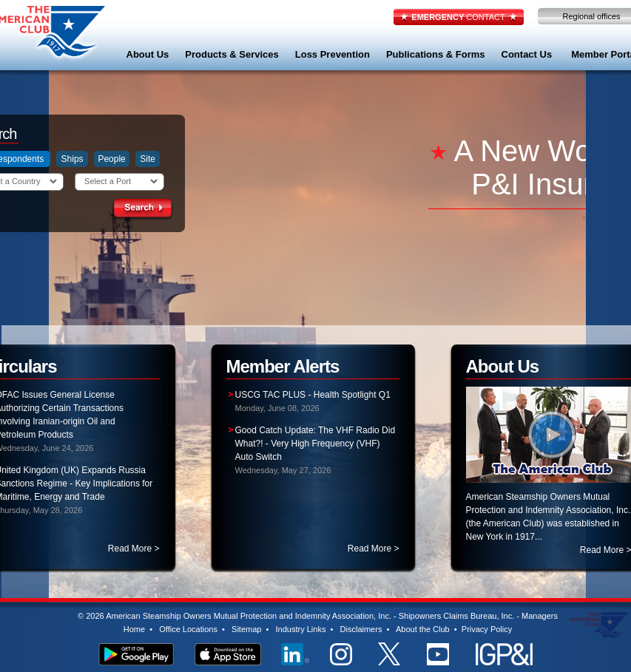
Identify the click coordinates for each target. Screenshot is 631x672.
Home (134, 629)
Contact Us (527, 54)
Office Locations (188, 629)
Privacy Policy (487, 629)
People (111, 159)
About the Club (423, 629)
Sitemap (246, 629)
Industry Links (301, 629)
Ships (72, 159)
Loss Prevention (333, 54)
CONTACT (458, 17)
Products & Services (232, 54)
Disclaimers (361, 629)
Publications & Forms (436, 54)
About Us (148, 54)
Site (148, 159)
